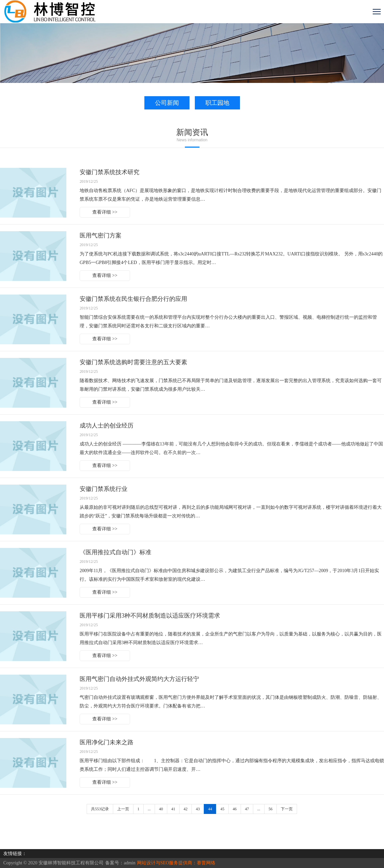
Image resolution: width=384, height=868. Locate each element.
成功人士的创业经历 (107, 426)
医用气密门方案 (101, 235)
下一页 (287, 809)
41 (173, 809)
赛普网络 (206, 863)
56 (270, 809)
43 (198, 809)
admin (130, 863)
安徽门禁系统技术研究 (110, 172)
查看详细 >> (105, 212)
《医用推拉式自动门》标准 (115, 552)
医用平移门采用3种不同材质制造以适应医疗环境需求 (150, 616)
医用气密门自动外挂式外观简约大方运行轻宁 (139, 679)
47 (247, 809)
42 (186, 809)
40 (161, 809)
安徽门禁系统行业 (104, 489)
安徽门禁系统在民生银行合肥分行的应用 (133, 299)
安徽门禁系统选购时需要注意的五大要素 (133, 362)
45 (222, 809)
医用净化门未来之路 (107, 742)
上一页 (123, 809)
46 (235, 809)
